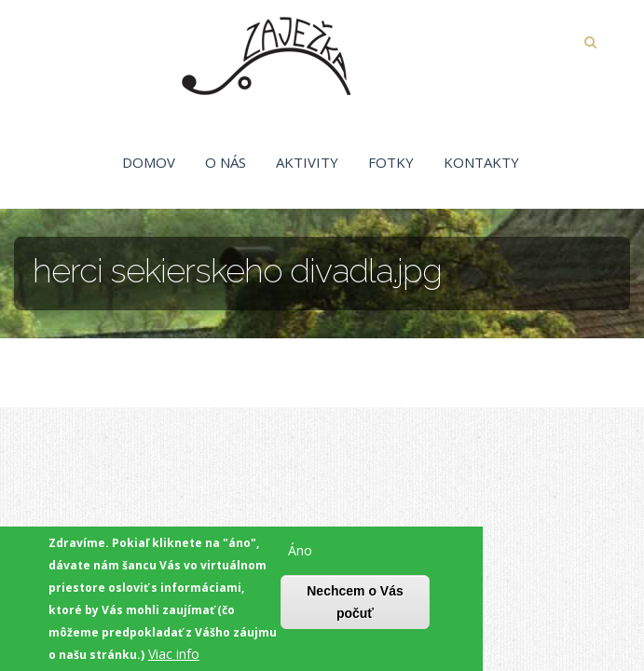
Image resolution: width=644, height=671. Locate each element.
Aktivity (307, 162)
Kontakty (481, 162)
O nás (226, 162)
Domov (149, 162)
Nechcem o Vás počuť (355, 605)
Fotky (391, 162)
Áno (300, 553)
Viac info (174, 657)
